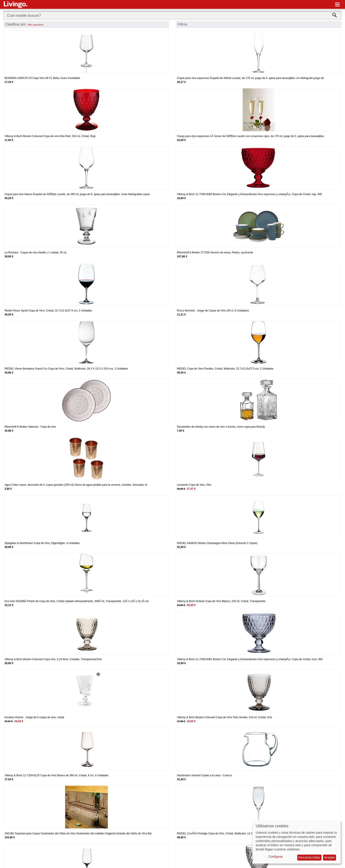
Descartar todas (309, 857)
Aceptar (329, 857)
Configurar (276, 857)
